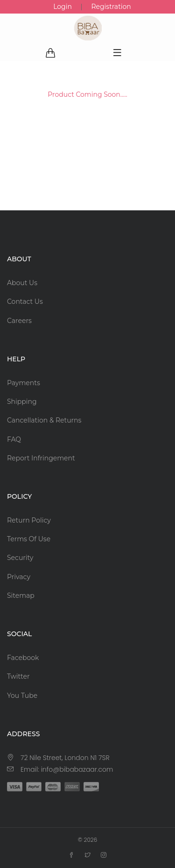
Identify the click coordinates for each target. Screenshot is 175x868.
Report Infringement (41, 458)
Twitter (18, 676)
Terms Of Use (29, 539)
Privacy (19, 577)
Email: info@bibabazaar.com (67, 769)
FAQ (14, 439)
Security (20, 558)
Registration (111, 7)
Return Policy (29, 520)
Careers (19, 321)
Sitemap (21, 595)
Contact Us (25, 301)
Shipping (22, 402)
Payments (24, 383)
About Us (22, 283)
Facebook (23, 658)
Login (63, 7)
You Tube (22, 696)
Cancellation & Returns (44, 420)
